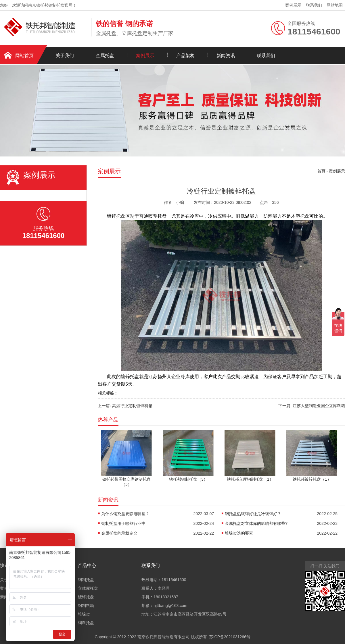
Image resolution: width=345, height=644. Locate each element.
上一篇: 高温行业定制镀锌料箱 (125, 406)
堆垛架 (84, 614)
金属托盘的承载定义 (119, 533)
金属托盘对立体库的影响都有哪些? (256, 523)
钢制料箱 (86, 606)
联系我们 (314, 5)
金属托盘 (105, 56)
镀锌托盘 (86, 597)
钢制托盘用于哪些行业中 (123, 523)
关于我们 (65, 56)
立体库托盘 (88, 588)
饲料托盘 (86, 623)
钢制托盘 (86, 580)
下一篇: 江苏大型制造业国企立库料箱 (312, 406)
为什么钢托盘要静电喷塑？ (125, 514)
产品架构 (185, 56)
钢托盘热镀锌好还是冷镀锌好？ (253, 514)
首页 (321, 171)
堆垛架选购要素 (239, 533)
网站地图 (335, 5)
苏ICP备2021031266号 (230, 637)
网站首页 (24, 56)
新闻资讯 (226, 56)
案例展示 (293, 5)
